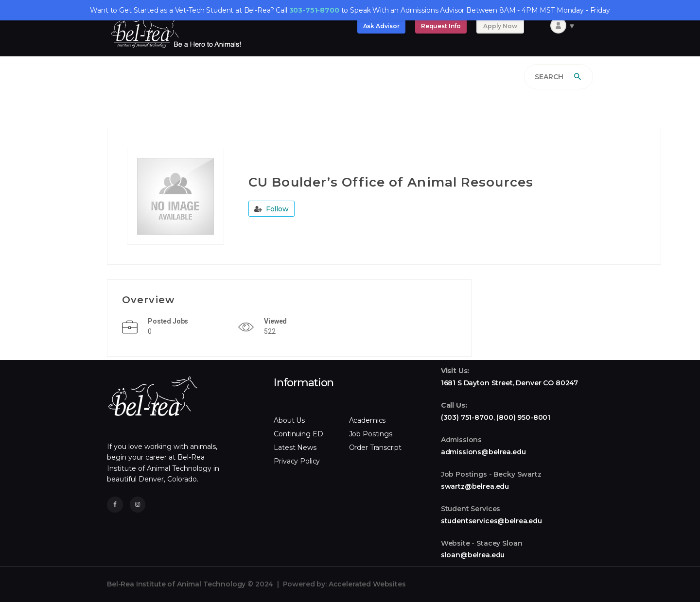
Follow (271, 209)
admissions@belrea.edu (483, 452)
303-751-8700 (314, 10)
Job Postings (371, 434)
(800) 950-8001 (523, 417)
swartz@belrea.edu (475, 486)
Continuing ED (298, 434)
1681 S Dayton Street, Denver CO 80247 (509, 383)
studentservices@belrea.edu (491, 521)
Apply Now (500, 26)
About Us (289, 420)
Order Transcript (376, 447)
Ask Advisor (381, 26)
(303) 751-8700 (467, 417)
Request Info (441, 26)
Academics (367, 420)
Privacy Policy (297, 461)
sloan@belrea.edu (473, 555)
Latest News (295, 447)
